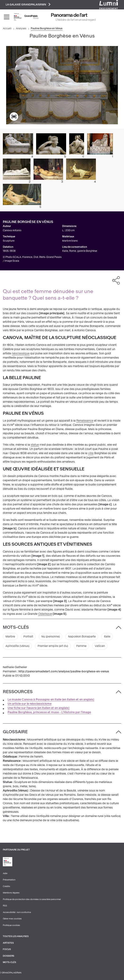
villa (91, 453)
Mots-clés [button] (16, 627)
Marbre (10, 637)
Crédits (6, 886)
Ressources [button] (18, 692)
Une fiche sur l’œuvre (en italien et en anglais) (38, 708)
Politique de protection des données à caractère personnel (32, 899)
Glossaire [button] (15, 732)
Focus (7, 949)
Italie (107, 637)
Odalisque (45, 614)
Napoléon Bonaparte (82, 637)
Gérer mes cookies (12, 919)
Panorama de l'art (69, 15)
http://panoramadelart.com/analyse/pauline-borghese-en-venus (64, 671)
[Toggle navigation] (7, 17)
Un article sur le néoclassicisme (30, 704)
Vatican (100, 646)
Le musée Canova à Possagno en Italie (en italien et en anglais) (51, 699)
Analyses (21, 28)
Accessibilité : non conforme (17, 912)
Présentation (9, 880)
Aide (5, 873)
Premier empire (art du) (53, 646)
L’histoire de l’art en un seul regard (76, 20)
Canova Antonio (12, 230)
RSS (5, 906)
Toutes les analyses (16, 936)
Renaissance (85, 421)
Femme (81, 646)
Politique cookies (11, 925)
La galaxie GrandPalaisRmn (28, 4)
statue (35, 445)
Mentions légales (11, 893)
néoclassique (21, 353)
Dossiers (9, 956)
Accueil (7, 28)
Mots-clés (9, 962)
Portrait (28, 637)
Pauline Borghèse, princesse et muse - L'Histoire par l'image (49, 712)
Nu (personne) (51, 637)
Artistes (8, 943)
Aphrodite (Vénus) (17, 646)
